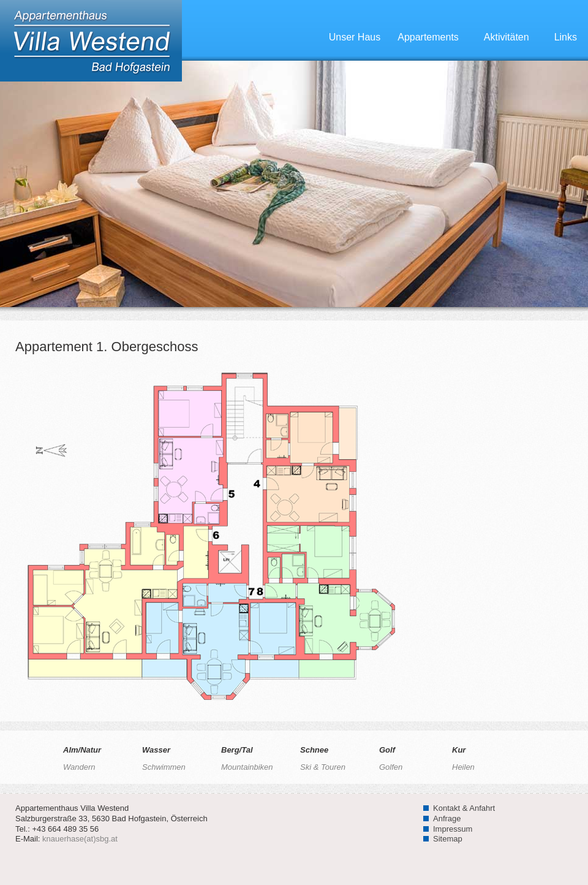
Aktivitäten (514, 37)
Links (566, 37)
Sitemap (448, 839)
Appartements (435, 37)
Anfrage (447, 819)
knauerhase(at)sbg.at (80, 839)
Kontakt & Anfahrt (464, 808)
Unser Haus (355, 37)
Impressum (453, 829)
